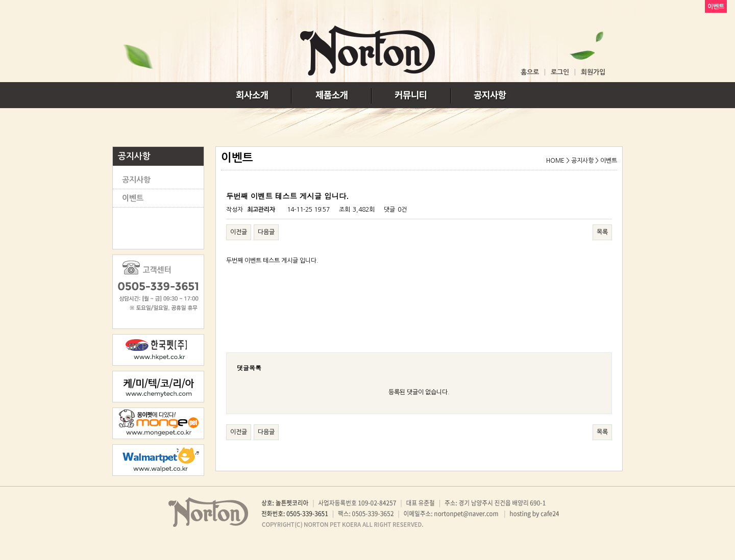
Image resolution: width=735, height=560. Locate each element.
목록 (602, 232)
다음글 (266, 232)
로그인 (560, 72)
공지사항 (136, 180)
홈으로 (530, 72)
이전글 (239, 232)
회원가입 (593, 72)
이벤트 (133, 198)
